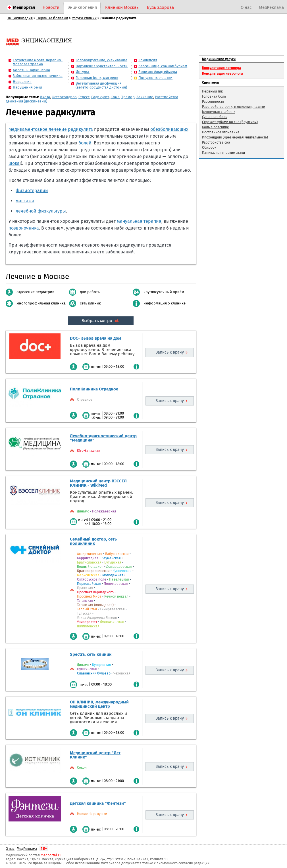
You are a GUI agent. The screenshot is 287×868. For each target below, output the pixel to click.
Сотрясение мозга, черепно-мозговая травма (38, 62)
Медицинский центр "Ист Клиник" (95, 755)
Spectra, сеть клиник (91, 654)
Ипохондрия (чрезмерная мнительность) (235, 137)
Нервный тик (212, 91)
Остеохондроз (64, 97)
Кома (115, 97)
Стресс (84, 97)
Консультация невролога (222, 73)
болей (85, 143)
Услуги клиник (84, 18)
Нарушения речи (27, 87)
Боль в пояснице (216, 127)
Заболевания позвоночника (38, 76)
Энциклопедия (82, 7)
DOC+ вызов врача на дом (95, 338)
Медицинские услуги (219, 59)
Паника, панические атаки (223, 153)
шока (14, 163)
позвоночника (24, 228)
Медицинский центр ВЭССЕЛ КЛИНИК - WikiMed (98, 483)
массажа (25, 201)
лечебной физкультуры (41, 211)
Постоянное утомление (221, 132)
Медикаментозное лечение (38, 129)
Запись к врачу (170, 352)
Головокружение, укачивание (101, 60)
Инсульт (83, 72)
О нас (246, 7)
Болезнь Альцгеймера (158, 72)
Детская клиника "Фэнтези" (98, 803)
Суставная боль (215, 117)
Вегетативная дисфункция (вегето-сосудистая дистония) (101, 85)
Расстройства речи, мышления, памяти (234, 107)
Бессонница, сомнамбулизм (163, 66)
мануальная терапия (139, 221)
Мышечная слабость (219, 112)
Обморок (209, 148)
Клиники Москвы (122, 7)
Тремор (128, 97)
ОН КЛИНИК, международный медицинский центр (99, 704)
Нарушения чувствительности (102, 66)
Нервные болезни (52, 18)
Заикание (145, 97)
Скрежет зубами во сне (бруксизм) (230, 122)
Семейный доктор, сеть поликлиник (93, 541)
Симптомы (210, 83)
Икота (45, 97)
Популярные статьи (155, 78)
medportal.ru (51, 855)
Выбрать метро (101, 321)
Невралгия (22, 82)
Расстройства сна (216, 142)
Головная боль (214, 96)
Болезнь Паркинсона (31, 70)
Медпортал (24, 7)
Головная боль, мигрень (97, 78)
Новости (51, 7)
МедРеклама (271, 7)
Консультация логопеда (222, 68)
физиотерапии (32, 191)
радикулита (80, 129)
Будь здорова (160, 7)
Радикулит (100, 97)
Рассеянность (213, 102)
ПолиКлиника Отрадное (94, 389)
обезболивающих (169, 129)
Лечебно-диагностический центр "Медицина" (103, 438)
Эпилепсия (148, 60)
